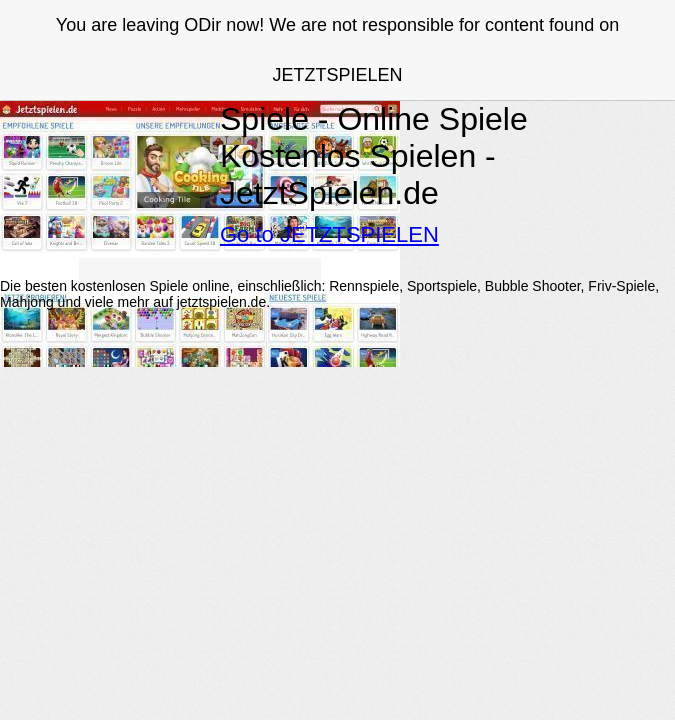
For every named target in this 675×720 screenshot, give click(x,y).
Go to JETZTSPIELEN (329, 234)
